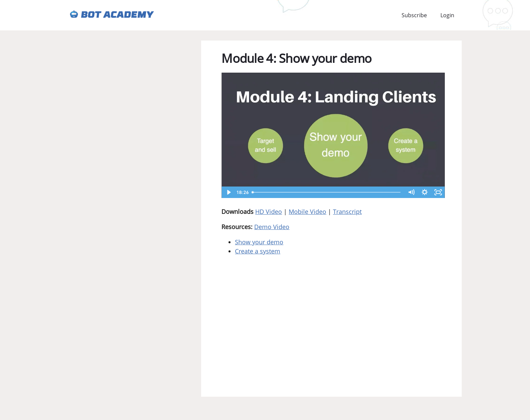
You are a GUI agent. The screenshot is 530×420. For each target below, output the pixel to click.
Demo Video (272, 227)
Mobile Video (307, 212)
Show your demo (259, 242)
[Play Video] (228, 192)
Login (447, 15)
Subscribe (414, 15)
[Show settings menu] (425, 192)
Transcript (347, 212)
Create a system (258, 251)
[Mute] (411, 192)
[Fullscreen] (438, 192)
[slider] (327, 192)
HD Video (269, 212)
